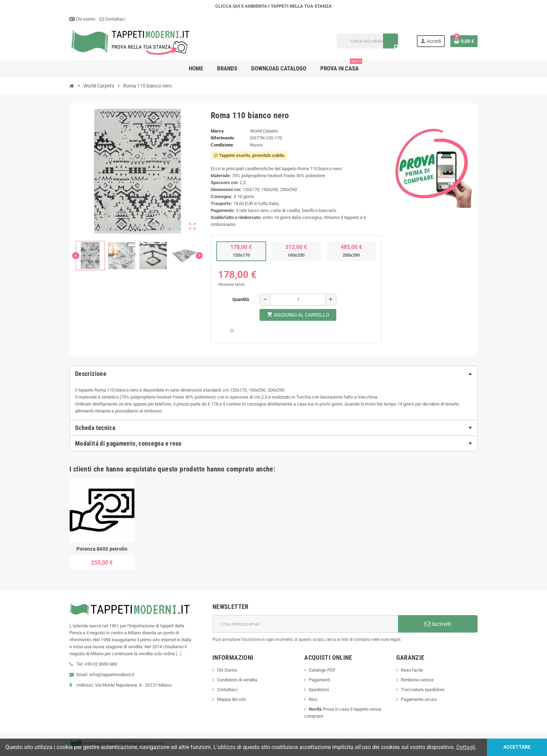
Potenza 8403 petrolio (102, 549)
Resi (313, 699)
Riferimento (222, 138)
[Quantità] (298, 300)
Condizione (222, 145)
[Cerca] (367, 41)
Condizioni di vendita (237, 680)
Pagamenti (319, 680)
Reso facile (412, 670)
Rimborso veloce (417, 680)
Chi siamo (82, 19)
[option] (102, 524)
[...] (179, 654)
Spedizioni (319, 690)
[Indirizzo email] (305, 624)
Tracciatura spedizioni (423, 690)
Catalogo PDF (322, 670)
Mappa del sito (231, 699)
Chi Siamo (227, 670)
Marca (217, 131)
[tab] (273, 374)
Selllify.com (153, 743)
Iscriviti (438, 624)
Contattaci (112, 19)
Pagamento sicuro (419, 699)
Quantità (241, 299)
